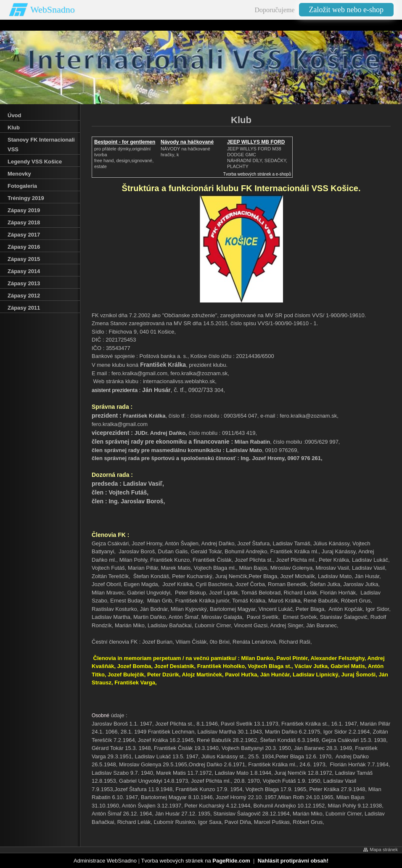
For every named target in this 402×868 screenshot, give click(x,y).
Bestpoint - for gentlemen (125, 142)
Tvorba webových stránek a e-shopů (257, 174)
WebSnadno (53, 9)
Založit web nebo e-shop (346, 10)
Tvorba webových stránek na (195, 861)
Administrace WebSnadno (105, 861)
